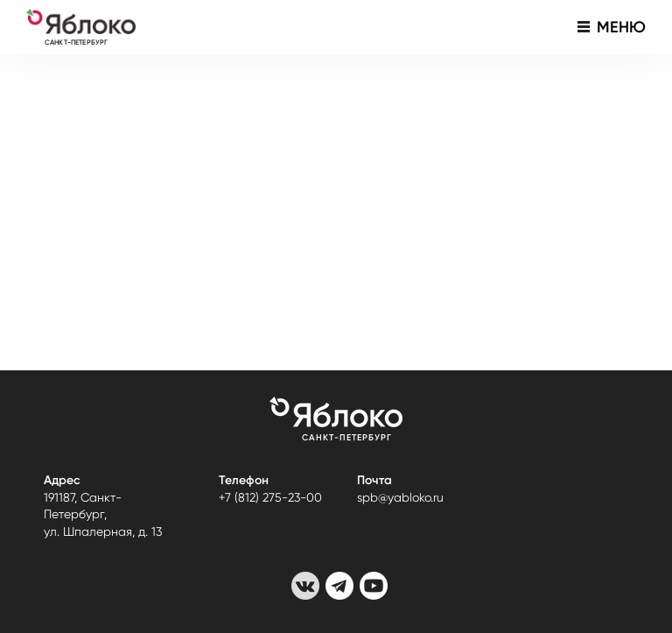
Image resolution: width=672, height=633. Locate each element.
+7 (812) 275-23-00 (270, 497)
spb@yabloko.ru (400, 497)
